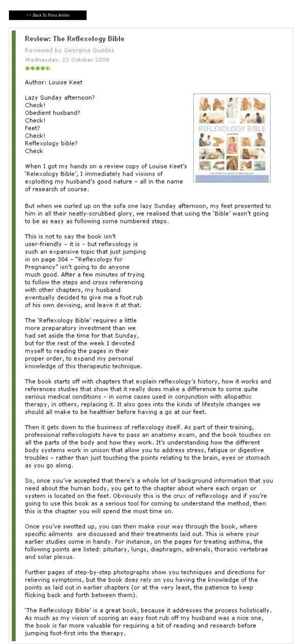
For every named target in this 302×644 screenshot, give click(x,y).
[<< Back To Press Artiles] (48, 15)
